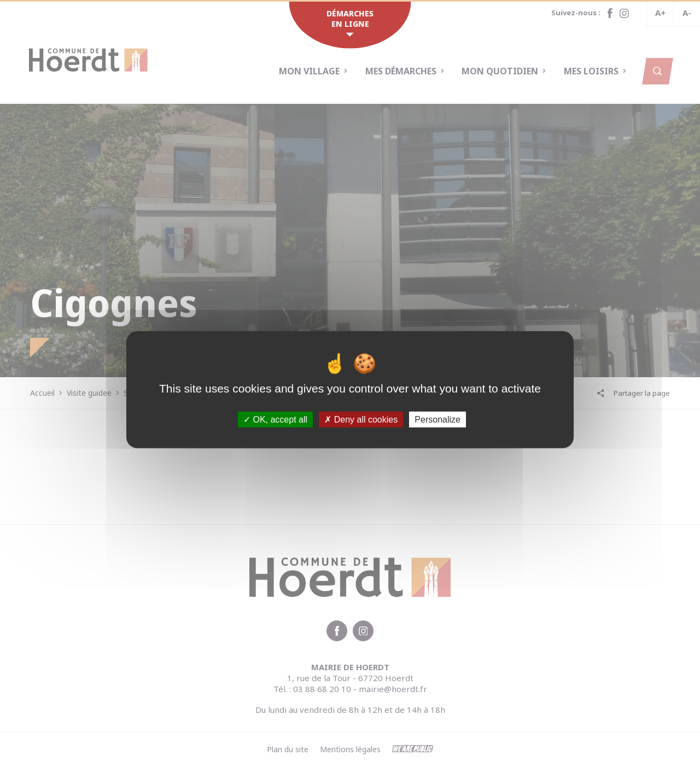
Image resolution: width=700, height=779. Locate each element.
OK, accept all (275, 419)
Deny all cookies (361, 419)
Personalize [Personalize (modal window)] (437, 419)
